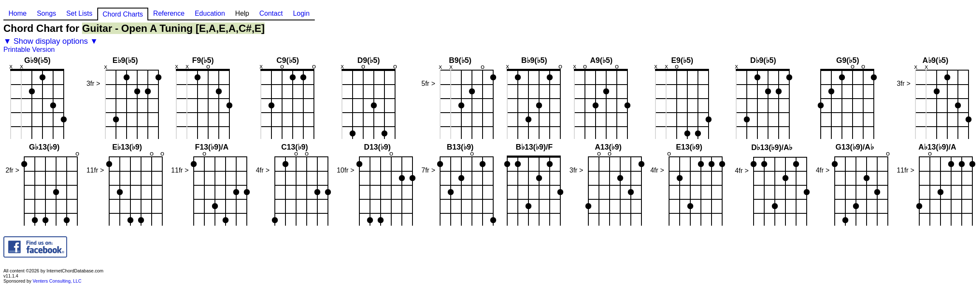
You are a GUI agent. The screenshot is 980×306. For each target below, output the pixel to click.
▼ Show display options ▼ (51, 41)
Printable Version (29, 50)
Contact (271, 13)
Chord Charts (123, 14)
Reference (169, 13)
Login (301, 13)
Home (18, 13)
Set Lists (79, 13)
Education (210, 13)
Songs (47, 13)
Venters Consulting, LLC (57, 281)
